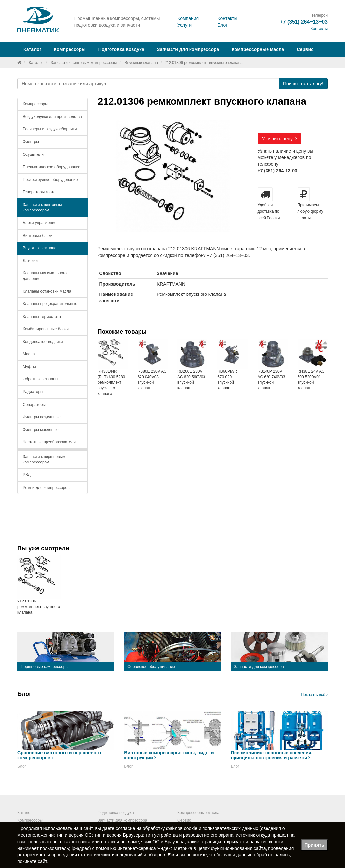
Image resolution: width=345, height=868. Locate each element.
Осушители (33, 154)
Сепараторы (34, 405)
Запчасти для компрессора (188, 49)
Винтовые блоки (38, 236)
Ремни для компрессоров (46, 488)
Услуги (185, 25)
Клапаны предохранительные (50, 304)
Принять (314, 845)
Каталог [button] (32, 49)
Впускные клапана (141, 63)
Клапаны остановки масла (47, 291)
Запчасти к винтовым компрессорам (84, 63)
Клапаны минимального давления (45, 276)
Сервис (305, 49)
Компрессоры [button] (70, 49)
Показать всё (314, 695)
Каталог (36, 63)
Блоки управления (40, 223)
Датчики (30, 261)
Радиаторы (33, 392)
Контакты (227, 18)
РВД (27, 475)
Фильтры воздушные (42, 417)
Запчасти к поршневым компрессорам (44, 459)
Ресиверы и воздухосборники (50, 129)
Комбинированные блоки (46, 329)
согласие (125, 828)
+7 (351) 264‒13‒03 (304, 22)
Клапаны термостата (42, 317)
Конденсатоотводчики (43, 342)
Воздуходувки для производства (52, 117)
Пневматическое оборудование (52, 167)
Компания (188, 18)
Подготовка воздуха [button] (121, 49)
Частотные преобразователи (49, 442)
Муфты (29, 367)
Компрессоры (35, 104)
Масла (29, 354)
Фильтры (31, 142)
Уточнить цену (279, 139)
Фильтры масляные (41, 430)
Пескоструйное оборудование (50, 180)
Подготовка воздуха (116, 813)
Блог (222, 25)
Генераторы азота (39, 192)
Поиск (303, 84)
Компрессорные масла (258, 49)
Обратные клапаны (41, 379)
